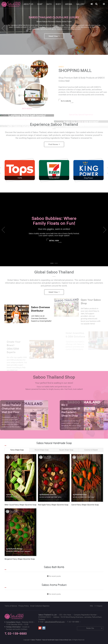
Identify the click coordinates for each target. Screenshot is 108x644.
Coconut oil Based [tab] (91, 450)
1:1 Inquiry (98, 606)
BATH (49, 4)
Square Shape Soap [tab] (66, 450)
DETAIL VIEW (55, 241)
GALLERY (80, 4)
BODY (58, 4)
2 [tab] (56, 264)
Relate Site (94, 628)
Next (105, 230)
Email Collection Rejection (40, 606)
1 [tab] (51, 264)
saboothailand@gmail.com (55, 622)
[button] (105, 28)
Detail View (54, 39)
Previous (3, 230)
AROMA (69, 4)
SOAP (40, 4)
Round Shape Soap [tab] (42, 450)
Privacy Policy (24, 606)
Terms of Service (11, 606)
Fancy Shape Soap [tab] (17, 450)
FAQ (91, 606)
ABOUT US (28, 4)
